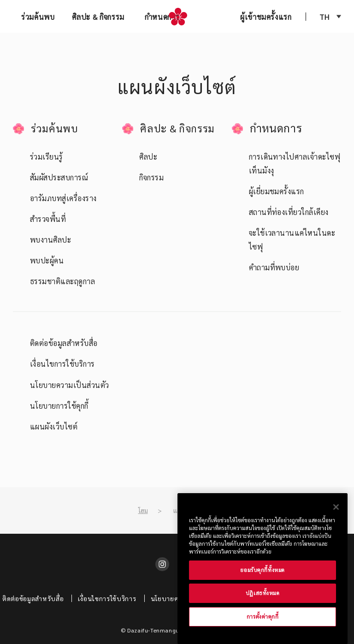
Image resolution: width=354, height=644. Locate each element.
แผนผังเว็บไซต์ (54, 426)
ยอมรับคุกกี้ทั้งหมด (262, 570)
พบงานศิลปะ (50, 240)
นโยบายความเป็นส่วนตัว (70, 385)
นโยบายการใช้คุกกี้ (59, 406)
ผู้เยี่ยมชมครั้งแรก (277, 191)
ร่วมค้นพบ (38, 17)
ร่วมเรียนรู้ (47, 157)
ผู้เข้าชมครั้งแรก (266, 17)
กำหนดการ (162, 17)
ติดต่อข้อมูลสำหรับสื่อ (64, 343)
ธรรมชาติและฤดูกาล (62, 281)
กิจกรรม (151, 177)
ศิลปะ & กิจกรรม (98, 17)
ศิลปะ (148, 157)
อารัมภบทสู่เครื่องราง (63, 198)
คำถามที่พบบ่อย (274, 267)
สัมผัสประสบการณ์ (59, 177)
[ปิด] (336, 507)
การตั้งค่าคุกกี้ (263, 617)
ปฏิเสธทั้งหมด (263, 593)
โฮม (143, 510)
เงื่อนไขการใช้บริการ (62, 364)
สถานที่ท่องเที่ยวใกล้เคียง (289, 212)
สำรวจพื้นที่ (48, 219)
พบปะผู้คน (47, 260)
